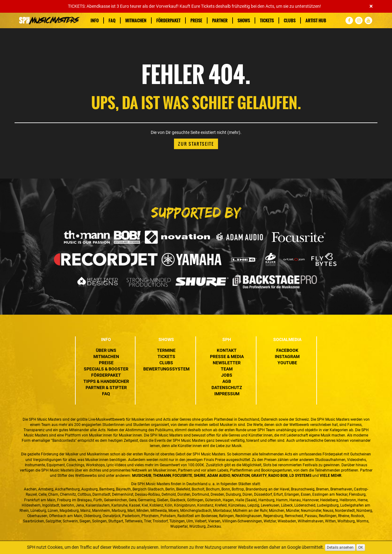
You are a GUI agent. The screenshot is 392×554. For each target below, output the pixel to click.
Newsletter (227, 363)
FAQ (112, 20)
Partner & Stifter (106, 388)
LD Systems (300, 476)
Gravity (259, 476)
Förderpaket (168, 20)
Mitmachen (136, 20)
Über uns (106, 350)
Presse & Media (227, 357)
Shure (200, 476)
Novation (241, 476)
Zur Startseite (196, 144)
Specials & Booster (106, 369)
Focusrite (182, 476)
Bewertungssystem (166, 369)
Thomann (162, 476)
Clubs (290, 20)
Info (95, 20)
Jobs (227, 375)
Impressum (227, 394)
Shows (244, 20)
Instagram (287, 357)
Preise (196, 20)
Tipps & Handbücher (106, 381)
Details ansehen (340, 547)
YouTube (287, 363)
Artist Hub (316, 20)
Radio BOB (278, 476)
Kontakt (227, 350)
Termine (166, 350)
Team (227, 369)
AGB (227, 381)
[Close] (371, 6)
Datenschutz (227, 388)
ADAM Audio (219, 476)
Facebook (287, 350)
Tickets (267, 20)
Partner (220, 20)
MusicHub (142, 476)
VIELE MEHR (331, 476)
